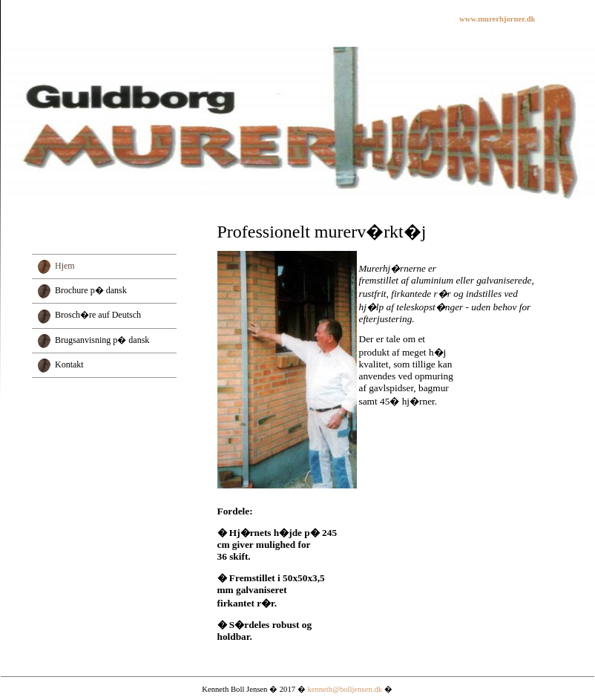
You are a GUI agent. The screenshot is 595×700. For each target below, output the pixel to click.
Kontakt (69, 364)
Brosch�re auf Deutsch (98, 315)
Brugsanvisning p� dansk (102, 340)
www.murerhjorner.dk (497, 19)
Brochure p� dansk (91, 290)
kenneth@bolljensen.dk (345, 689)
